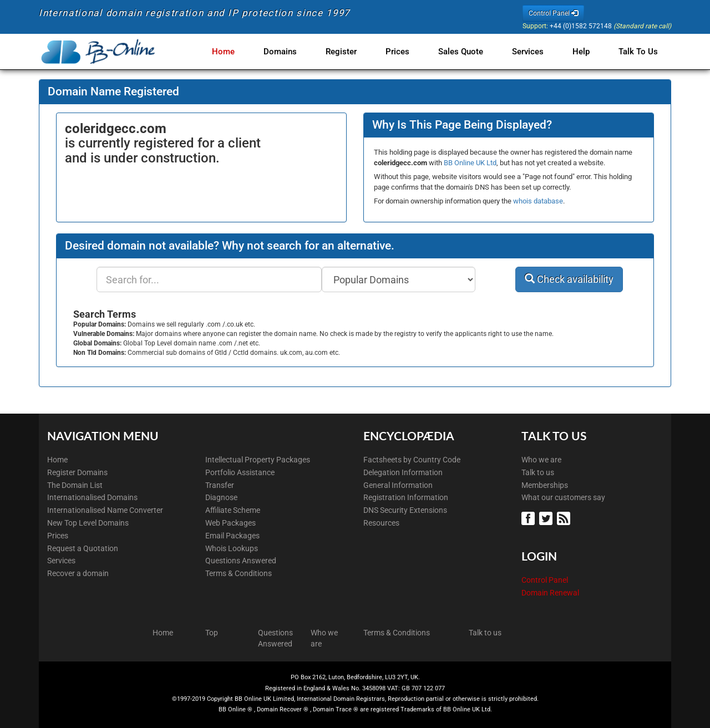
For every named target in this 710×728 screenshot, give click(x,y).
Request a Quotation (83, 548)
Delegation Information (403, 472)
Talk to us (538, 472)
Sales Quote (467, 52)
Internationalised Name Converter (105, 510)
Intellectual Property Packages (258, 460)
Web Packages (230, 523)
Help (583, 52)
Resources (381, 523)
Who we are (541, 460)
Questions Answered (241, 561)
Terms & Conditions (239, 573)
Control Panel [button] (553, 13)
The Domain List (75, 485)
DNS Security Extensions (405, 510)
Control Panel (545, 580)
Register (352, 52)
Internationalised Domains (92, 497)
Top (212, 633)
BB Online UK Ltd (470, 163)
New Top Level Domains (88, 523)
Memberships (545, 485)
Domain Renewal (550, 593)
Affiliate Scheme (233, 510)
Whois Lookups (232, 548)
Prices (406, 52)
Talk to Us (638, 52)
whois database (538, 201)
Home (239, 52)
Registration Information (406, 497)
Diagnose (221, 497)
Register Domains (77, 472)
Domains (293, 52)
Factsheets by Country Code (412, 460)
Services (532, 52)
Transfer (220, 485)
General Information (398, 485)
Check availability (569, 279)
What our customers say (563, 497)
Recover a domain (78, 573)
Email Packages (232, 536)
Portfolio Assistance (240, 472)
